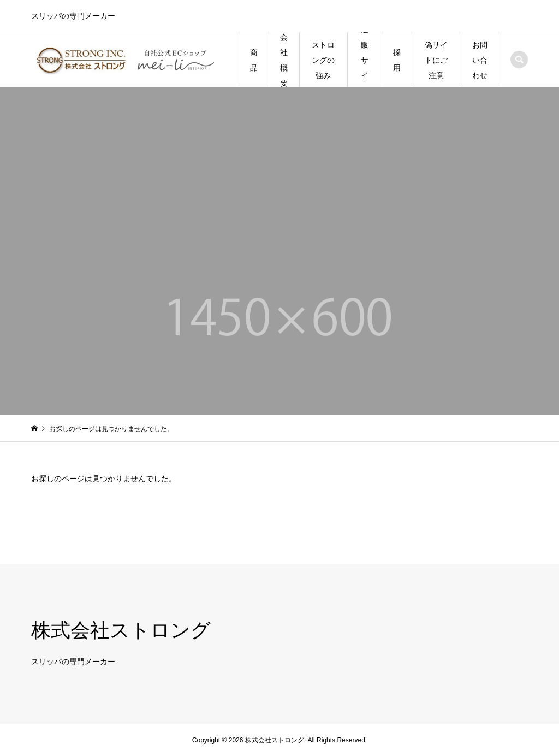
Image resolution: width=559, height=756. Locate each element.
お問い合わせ (480, 60)
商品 (254, 60)
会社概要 (284, 60)
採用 (397, 60)
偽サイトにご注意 (436, 60)
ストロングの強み (323, 60)
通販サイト (365, 60)
